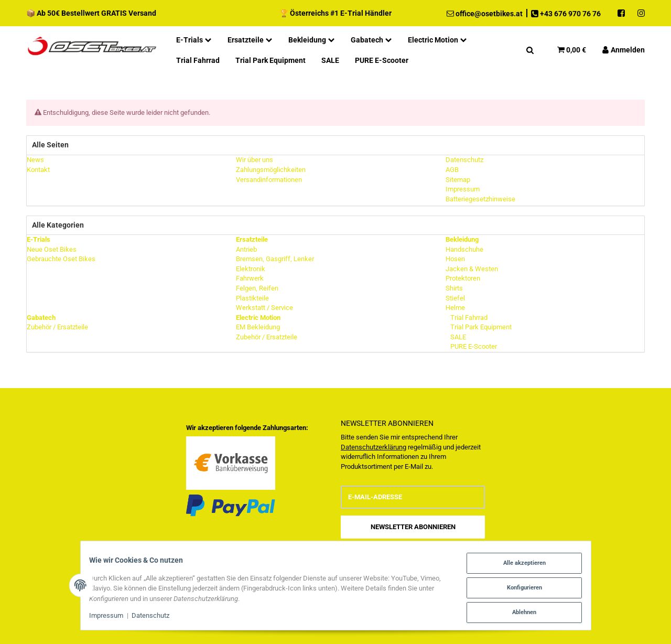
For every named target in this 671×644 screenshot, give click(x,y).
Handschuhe (464, 249)
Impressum (111, 617)
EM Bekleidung (258, 327)
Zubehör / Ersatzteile (57, 327)
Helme (455, 308)
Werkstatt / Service (264, 308)
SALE (457, 337)
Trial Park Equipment (480, 327)
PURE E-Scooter (473, 346)
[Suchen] (530, 50)
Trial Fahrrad (468, 318)
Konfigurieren (519, 589)
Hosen (455, 259)
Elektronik (251, 269)
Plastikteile (252, 298)
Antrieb (246, 249)
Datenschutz (155, 617)
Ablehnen (520, 612)
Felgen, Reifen (257, 288)
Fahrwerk (250, 278)
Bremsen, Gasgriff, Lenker (275, 259)
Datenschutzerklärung (374, 447)
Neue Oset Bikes (52, 249)
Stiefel (455, 298)
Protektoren (463, 278)
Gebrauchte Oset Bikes (61, 259)
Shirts (454, 288)
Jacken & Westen (472, 269)
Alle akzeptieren (520, 565)
